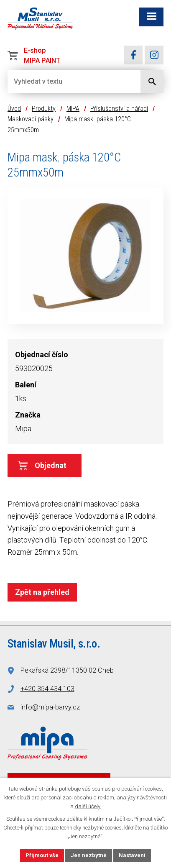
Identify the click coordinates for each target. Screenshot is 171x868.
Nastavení (132, 855)
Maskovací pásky (31, 119)
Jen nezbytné (89, 855)
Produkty (44, 109)
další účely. (88, 806)
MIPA (73, 109)
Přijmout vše (42, 855)
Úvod (14, 109)
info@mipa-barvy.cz (50, 707)
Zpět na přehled (42, 592)
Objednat (51, 465)
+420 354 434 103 (47, 689)
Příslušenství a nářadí (119, 109)
